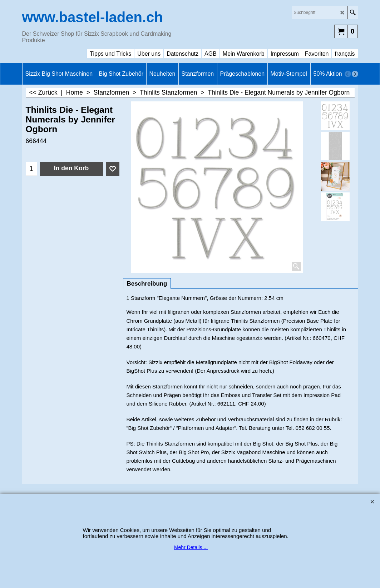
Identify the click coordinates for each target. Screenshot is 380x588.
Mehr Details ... (191, 547)
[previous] (348, 74)
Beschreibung (147, 284)
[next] (355, 74)
